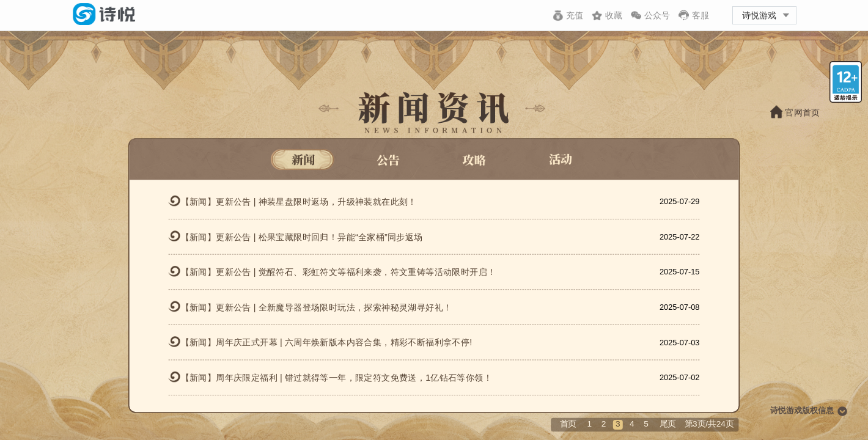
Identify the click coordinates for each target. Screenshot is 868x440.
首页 (568, 424)
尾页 (668, 424)
